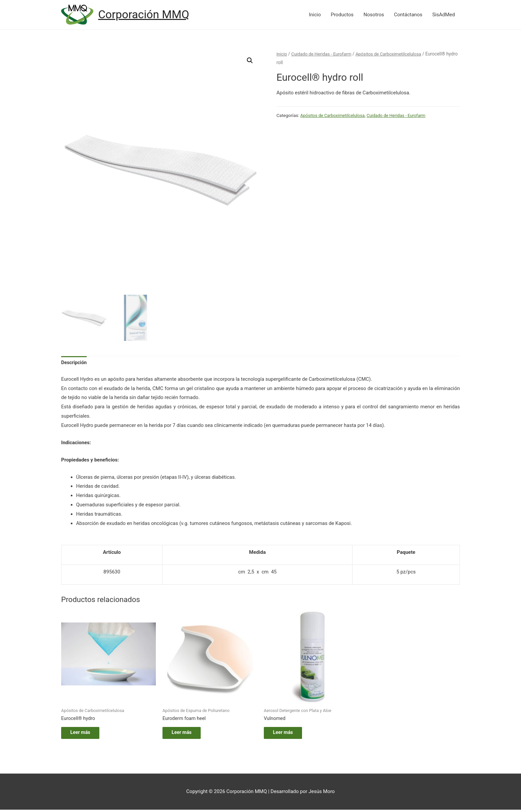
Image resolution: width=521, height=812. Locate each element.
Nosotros (374, 15)
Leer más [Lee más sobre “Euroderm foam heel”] (186, 734)
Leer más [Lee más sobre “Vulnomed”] (287, 734)
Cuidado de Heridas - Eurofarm (323, 54)
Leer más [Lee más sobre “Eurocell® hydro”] (85, 734)
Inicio (315, 15)
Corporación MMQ (146, 15)
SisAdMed (444, 15)
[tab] (74, 363)
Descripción (74, 362)
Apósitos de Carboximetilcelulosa (392, 54)
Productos (342, 15)
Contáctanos (408, 15)
